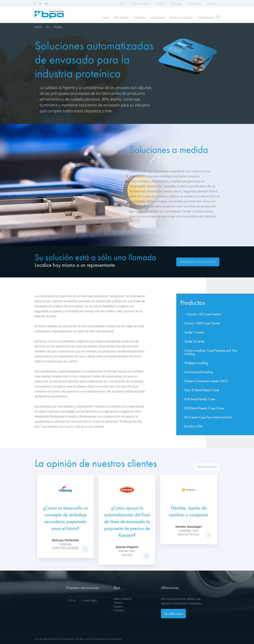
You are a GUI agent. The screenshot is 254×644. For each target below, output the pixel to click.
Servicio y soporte (181, 17)
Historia (118, 603)
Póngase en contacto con (198, 262)
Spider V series (194, 332)
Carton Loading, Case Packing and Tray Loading (211, 352)
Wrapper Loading (196, 363)
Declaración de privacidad (108, 639)
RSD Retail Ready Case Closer (204, 408)
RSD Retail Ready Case (200, 399)
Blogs (122, 4)
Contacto (119, 610)
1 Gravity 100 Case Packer (203, 314)
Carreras (161, 4)
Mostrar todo (207, 467)
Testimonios (206, 17)
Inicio (106, 17)
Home (38, 27)
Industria (140, 17)
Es (48, 27)
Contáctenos (195, 4)
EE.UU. (73, 600)
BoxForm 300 (193, 426)
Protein (58, 27)
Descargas (177, 4)
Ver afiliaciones (173, 614)
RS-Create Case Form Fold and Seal (208, 417)
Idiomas (212, 4)
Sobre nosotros (122, 599)
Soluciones (158, 17)
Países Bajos (90, 600)
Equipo (118, 606)
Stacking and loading (198, 372)
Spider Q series (194, 341)
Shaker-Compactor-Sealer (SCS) (206, 381)
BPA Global (121, 17)
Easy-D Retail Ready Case (202, 390)
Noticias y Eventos (141, 4)
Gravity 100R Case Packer (202, 323)
